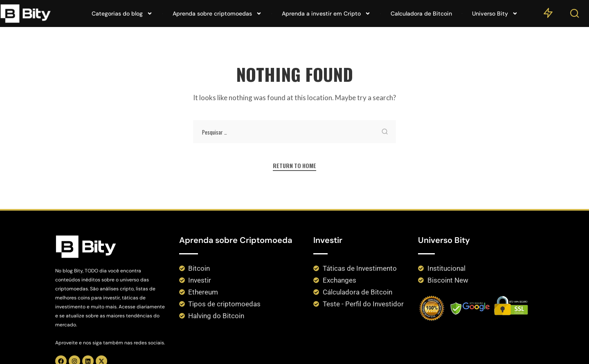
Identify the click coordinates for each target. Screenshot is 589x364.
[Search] (575, 15)
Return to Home (295, 166)
